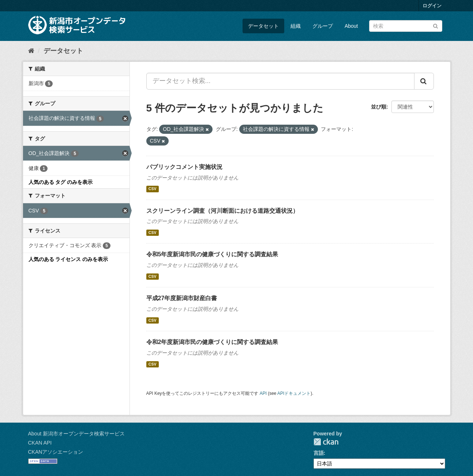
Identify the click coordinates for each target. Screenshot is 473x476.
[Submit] (436, 25)
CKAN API (40, 443)
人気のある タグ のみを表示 (61, 182)
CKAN (326, 442)
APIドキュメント (294, 393)
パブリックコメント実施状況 (184, 167)
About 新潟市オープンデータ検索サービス (76, 434)
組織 (296, 26)
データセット (263, 26)
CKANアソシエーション (56, 452)
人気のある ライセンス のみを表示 (68, 259)
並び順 (379, 107)
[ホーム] (31, 51)
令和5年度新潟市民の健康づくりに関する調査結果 (212, 254)
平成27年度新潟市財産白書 (182, 298)
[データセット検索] (406, 26)
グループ (323, 26)
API (263, 393)
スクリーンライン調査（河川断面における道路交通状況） (222, 211)
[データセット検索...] (280, 81)
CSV (153, 189)
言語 (319, 453)
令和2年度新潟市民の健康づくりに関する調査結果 (212, 342)
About (351, 26)
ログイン (432, 6)
